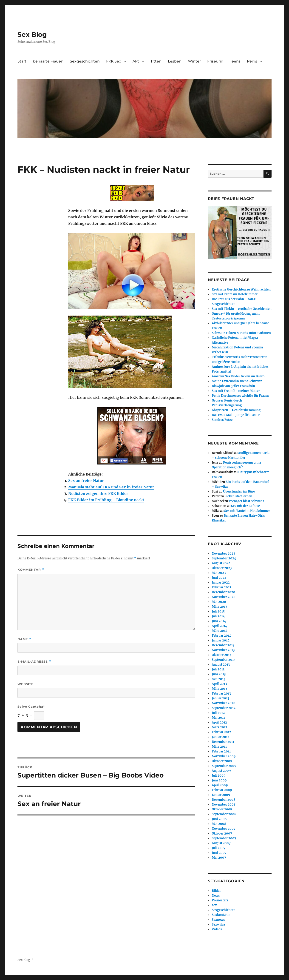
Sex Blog (32, 34)
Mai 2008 (219, 824)
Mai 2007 (219, 858)
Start (22, 61)
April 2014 (220, 626)
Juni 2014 (219, 621)
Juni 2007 (219, 853)
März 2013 (219, 689)
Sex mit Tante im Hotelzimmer (235, 294)
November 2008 (224, 805)
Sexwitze (218, 924)
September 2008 (224, 814)
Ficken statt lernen (238, 496)
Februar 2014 (222, 636)
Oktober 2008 (222, 809)
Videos (217, 929)
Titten (156, 61)
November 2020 (224, 597)
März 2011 (219, 747)
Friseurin (215, 61)
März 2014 (220, 631)
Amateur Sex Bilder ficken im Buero (238, 376)
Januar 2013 (220, 698)
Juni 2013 (219, 674)
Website (25, 684)
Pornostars (220, 900)
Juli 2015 (218, 611)
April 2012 (219, 722)
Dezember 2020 (224, 592)
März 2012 (220, 727)
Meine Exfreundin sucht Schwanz (237, 381)
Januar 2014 (221, 640)
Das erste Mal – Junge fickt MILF (236, 415)
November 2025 (224, 554)
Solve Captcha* (31, 707)
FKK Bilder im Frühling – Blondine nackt (106, 500)
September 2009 (224, 766)
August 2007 (221, 843)
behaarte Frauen (48, 61)
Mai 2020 (219, 602)
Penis (252, 61)
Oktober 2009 (222, 761)
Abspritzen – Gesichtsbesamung (236, 410)
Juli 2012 (218, 713)
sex (214, 905)
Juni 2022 (219, 578)
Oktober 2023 (222, 568)
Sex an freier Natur (86, 481)
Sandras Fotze (222, 420)
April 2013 (219, 684)
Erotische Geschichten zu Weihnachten (241, 289)
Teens (235, 61)
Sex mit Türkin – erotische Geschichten (242, 309)
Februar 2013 (221, 694)
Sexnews (218, 920)
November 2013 (223, 650)
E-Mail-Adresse (34, 662)
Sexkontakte (221, 915)
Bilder (216, 891)
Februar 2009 (222, 790)
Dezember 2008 (224, 800)
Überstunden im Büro (239, 491)
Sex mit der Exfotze (245, 506)
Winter (194, 61)
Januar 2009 (221, 795)
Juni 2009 (219, 780)
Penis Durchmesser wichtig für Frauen (241, 396)
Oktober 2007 (222, 833)
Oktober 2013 (221, 655)
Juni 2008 (219, 819)
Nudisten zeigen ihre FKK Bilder (98, 493)
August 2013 (221, 665)
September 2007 (224, 838)
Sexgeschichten (85, 61)
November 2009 (224, 756)
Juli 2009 (219, 776)
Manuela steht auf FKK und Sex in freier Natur (111, 487)
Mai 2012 (219, 718)
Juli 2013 (218, 669)
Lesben (175, 61)
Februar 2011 (221, 751)
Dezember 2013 (223, 645)
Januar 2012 (221, 737)
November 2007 (224, 829)
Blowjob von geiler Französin (233, 386)
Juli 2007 (219, 848)
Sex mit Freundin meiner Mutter (236, 391)
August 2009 (221, 771)
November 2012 (223, 703)
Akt (136, 61)
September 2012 (224, 708)
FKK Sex (114, 61)
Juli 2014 (218, 616)
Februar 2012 (221, 732)
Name (24, 639)
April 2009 (220, 785)
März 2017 (220, 607)
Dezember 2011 (223, 742)
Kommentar (31, 570)
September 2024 (224, 558)
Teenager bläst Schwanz (246, 501)
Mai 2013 (218, 679)
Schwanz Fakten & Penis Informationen (241, 333)
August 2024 (221, 563)
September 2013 (224, 660)
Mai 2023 (219, 573)
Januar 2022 (221, 583)
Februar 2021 (221, 587)
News (216, 896)
